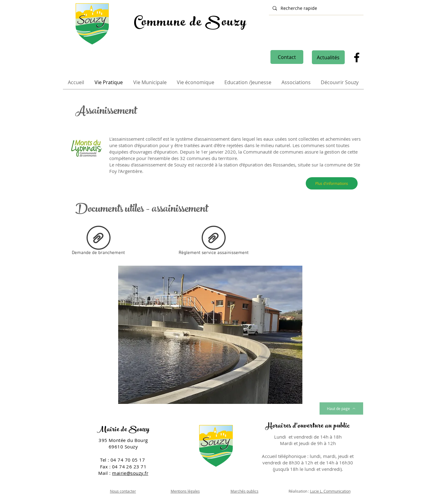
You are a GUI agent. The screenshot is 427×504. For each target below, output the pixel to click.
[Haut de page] (341, 408)
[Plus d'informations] (332, 183)
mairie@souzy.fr (130, 473)
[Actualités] (328, 57)
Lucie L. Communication (330, 491)
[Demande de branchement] (99, 242)
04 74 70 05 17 (128, 460)
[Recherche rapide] (316, 8)
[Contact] (287, 57)
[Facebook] (357, 57)
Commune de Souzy (190, 23)
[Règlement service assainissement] (214, 242)
